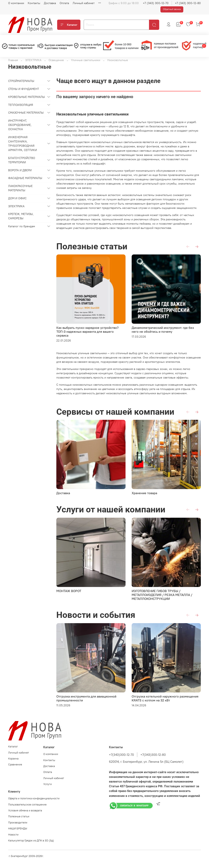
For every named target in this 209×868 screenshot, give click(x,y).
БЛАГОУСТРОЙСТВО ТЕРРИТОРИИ (22, 160)
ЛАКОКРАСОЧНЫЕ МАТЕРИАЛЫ (20, 188)
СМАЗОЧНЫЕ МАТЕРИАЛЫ (26, 113)
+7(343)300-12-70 (121, 755)
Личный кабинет (84, 3)
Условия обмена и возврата (25, 810)
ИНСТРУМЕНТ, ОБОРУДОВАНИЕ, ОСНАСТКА (20, 125)
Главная (13, 60)
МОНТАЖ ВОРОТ (69, 591)
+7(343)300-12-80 (153, 755)
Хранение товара (144, 493)
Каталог (69, 25)
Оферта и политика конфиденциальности (34, 798)
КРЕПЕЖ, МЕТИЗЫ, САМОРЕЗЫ (21, 216)
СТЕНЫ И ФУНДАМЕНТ (24, 89)
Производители (18, 823)
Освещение (56, 60)
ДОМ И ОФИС (17, 198)
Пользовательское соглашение (27, 805)
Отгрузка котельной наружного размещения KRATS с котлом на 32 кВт (165, 698)
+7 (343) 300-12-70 (156, 3)
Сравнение (15, 764)
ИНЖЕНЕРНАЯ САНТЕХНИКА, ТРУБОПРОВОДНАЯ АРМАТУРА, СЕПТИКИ (23, 144)
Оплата (64, 3)
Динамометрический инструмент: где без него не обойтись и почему (163, 330)
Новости (13, 835)
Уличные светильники (86, 60)
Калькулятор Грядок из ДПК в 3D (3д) (31, 841)
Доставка (50, 3)
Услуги (48, 784)
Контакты (34, 3)
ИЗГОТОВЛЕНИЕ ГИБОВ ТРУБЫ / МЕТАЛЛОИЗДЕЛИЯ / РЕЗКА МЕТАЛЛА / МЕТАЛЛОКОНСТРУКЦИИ (162, 595)
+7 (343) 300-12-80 (188, 3)
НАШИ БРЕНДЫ (18, 828)
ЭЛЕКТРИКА (33, 60)
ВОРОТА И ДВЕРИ (20, 170)
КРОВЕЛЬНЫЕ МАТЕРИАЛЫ (27, 97)
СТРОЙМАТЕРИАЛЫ (21, 81)
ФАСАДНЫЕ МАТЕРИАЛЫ (25, 178)
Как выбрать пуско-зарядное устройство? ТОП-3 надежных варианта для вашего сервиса (87, 332)
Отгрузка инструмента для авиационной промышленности (86, 698)
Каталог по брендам (22, 226)
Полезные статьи (19, 816)
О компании (16, 3)
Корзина (13, 759)
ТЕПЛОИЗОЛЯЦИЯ (21, 105)
